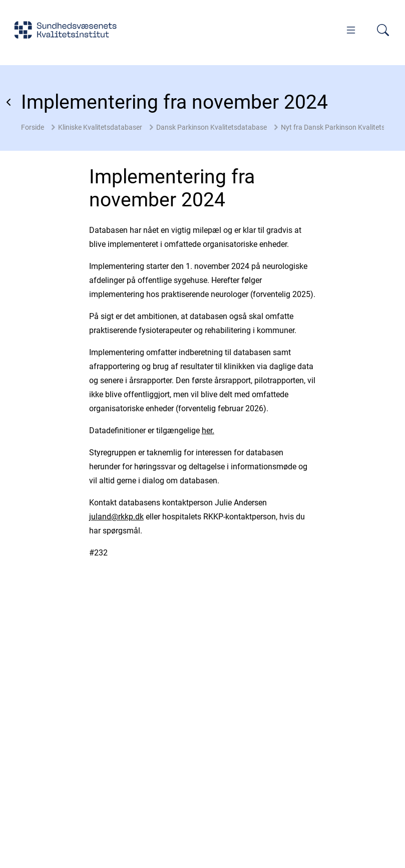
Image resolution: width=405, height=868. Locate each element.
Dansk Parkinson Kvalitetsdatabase (212, 127)
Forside (33, 127)
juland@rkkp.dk (116, 517)
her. (208, 430)
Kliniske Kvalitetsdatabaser (100, 127)
